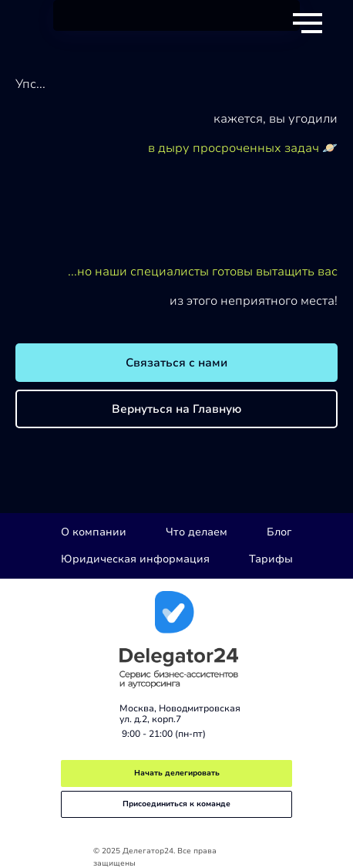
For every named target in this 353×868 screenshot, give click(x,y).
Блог (279, 532)
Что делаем (197, 532)
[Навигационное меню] (308, 23)
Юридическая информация (135, 559)
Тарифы (271, 559)
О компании (94, 532)
